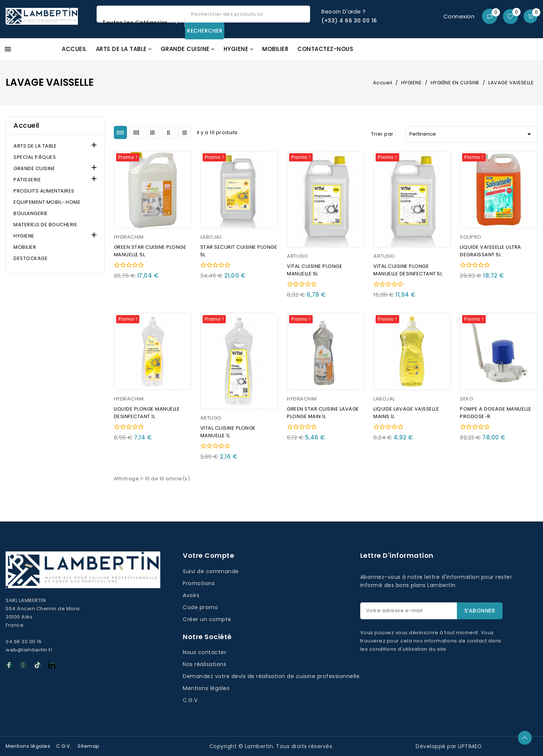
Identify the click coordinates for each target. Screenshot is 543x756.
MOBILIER (25, 247)
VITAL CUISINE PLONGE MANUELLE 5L (315, 270)
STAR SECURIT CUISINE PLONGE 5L (239, 251)
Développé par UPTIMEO (449, 746)
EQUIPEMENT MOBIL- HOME (47, 202)
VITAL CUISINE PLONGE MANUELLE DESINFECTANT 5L (408, 270)
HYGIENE (24, 236)
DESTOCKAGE (31, 258)
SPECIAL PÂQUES (35, 157)
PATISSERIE (27, 180)
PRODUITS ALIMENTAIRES (44, 191)
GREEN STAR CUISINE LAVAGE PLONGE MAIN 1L (323, 413)
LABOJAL (211, 237)
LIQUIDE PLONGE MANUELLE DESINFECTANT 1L (147, 413)
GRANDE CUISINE (34, 168)
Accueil (26, 126)
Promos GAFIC (490, 53)
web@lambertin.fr (29, 650)
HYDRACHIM (129, 237)
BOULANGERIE (31, 213)
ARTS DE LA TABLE (35, 146)
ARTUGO (298, 256)
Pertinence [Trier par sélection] (471, 134)
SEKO (467, 399)
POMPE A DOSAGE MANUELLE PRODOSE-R (496, 413)
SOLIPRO (471, 237)
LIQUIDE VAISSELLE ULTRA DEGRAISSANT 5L (491, 251)
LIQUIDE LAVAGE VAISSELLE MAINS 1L (406, 413)
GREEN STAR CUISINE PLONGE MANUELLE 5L (150, 251)
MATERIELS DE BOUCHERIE (45, 225)
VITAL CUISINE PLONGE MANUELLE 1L (228, 432)
